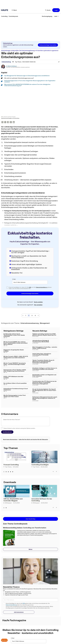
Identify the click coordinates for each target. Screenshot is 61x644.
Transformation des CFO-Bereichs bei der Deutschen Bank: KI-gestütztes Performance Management (45, 383)
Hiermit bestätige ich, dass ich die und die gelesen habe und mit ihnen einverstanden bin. (30, 288)
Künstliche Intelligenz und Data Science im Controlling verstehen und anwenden (45, 369)
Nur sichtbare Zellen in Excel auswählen (15, 383)
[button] (56, 10)
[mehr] (57, 16)
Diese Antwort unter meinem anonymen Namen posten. (19, 428)
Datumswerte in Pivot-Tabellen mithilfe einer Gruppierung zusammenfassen (15, 371)
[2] (29, 316)
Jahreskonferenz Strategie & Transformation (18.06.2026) (41, 341)
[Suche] (48, 10)
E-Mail (14, 279)
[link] (4, 16)
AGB (30, 287)
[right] (56, 472)
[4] (35, 316)
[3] (32, 316)
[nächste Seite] (38, 316)
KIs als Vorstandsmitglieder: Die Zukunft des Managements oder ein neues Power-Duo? (44, 390)
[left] (53, 472)
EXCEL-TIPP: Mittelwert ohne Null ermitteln (13, 377)
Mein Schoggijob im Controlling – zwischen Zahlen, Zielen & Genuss (45, 348)
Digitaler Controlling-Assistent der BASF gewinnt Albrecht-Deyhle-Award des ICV (44, 335)
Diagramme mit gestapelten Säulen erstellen (14, 350)
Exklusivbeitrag (6, 62)
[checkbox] (7, 288)
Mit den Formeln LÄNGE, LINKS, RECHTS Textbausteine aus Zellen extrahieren (16, 357)
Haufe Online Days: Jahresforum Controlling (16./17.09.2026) (42, 354)
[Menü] (14, 10)
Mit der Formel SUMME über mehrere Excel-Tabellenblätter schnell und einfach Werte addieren (16, 343)
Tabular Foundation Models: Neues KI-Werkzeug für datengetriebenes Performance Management (44, 362)
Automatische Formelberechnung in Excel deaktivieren (16, 389)
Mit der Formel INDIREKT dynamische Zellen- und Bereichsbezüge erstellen (15, 364)
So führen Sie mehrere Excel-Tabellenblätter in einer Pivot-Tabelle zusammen (14, 335)
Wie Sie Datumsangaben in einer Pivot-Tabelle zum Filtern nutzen (15, 396)
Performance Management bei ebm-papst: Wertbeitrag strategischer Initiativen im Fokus (45, 398)
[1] (26, 316)
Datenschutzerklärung (41, 287)
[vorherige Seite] (23, 316)
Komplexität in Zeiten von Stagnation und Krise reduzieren (44, 375)
